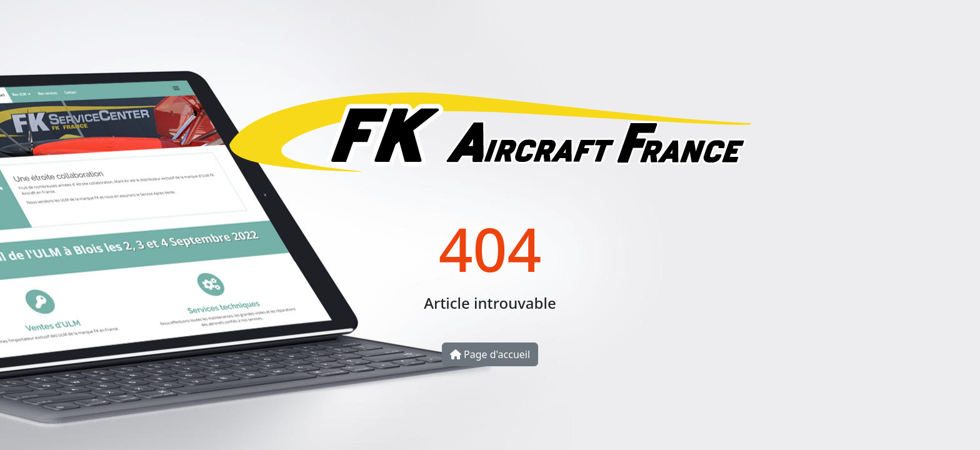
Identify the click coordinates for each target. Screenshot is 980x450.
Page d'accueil (490, 354)
